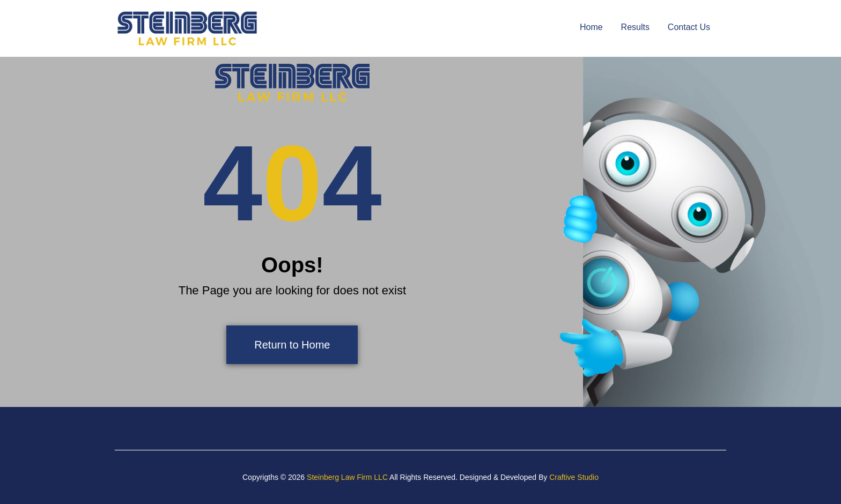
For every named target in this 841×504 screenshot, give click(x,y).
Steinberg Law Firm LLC (347, 477)
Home (591, 27)
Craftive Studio (574, 477)
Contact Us (689, 27)
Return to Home (292, 345)
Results (635, 27)
